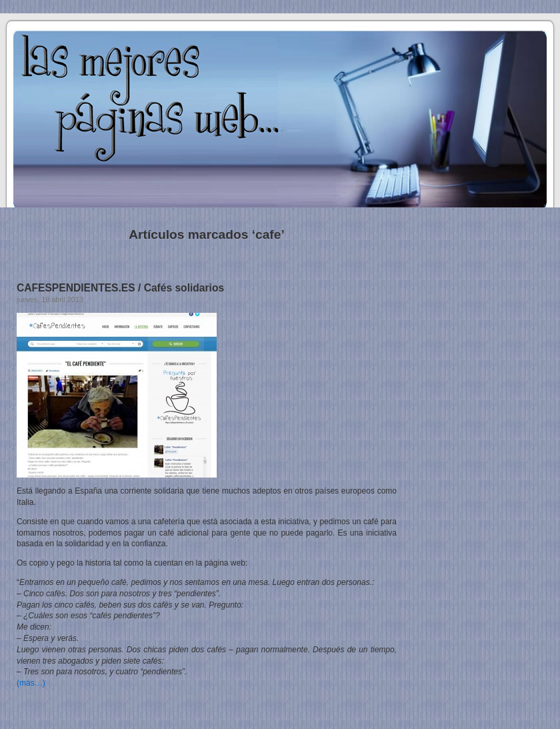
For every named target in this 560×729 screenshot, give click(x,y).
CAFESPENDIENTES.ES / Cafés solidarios (120, 288)
